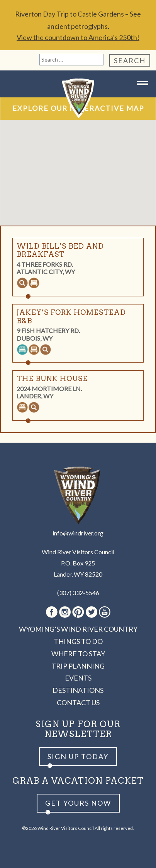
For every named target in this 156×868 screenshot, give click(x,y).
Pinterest (78, 612)
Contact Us (78, 702)
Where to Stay (78, 654)
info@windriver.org (78, 533)
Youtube (105, 612)
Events (78, 678)
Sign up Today (78, 756)
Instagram (65, 612)
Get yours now (78, 803)
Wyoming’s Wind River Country (78, 629)
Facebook (52, 612)
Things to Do (78, 641)
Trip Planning (78, 666)
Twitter (92, 612)
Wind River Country (78, 98)
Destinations (78, 690)
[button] (63, 141)
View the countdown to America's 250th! (78, 37)
